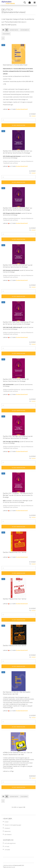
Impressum (7, 828)
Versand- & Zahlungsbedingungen (13, 825)
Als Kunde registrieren (10, 843)
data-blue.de (12, 867)
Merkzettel (7, 850)
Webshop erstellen (8, 865)
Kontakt (6, 822)
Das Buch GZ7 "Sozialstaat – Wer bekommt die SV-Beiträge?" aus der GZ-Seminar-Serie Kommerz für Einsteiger (18, 495)
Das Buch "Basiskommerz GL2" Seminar (15, 599)
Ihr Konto (7, 846)
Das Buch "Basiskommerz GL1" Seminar (15, 552)
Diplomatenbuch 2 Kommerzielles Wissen (15, 65)
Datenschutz (7, 831)
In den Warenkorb (18, 125)
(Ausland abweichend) (22, 109)
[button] (3, 30)
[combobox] (14, 30)
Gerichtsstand (8, 834)
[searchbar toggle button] (25, 2)
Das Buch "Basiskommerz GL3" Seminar (15, 645)
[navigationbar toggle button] (35, 2)
